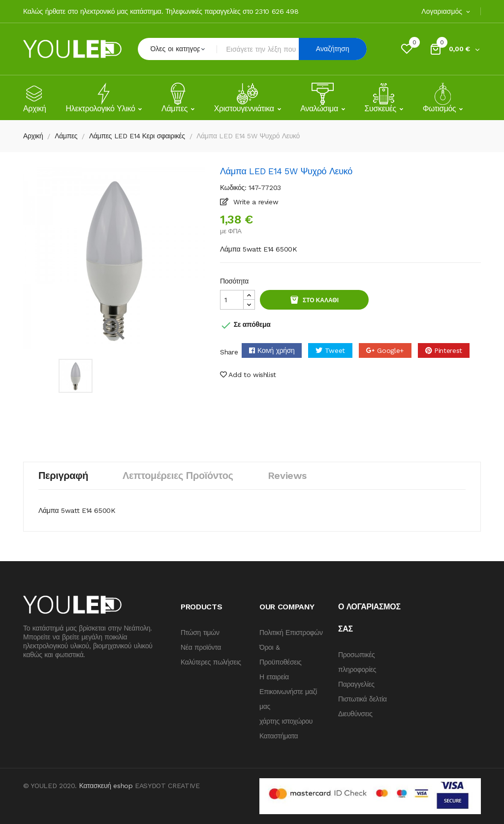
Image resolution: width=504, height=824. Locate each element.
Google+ (391, 350)
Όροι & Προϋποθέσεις (280, 655)
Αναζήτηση (333, 49)
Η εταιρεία (274, 677)
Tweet (335, 350)
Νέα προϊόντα (201, 647)
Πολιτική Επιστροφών (291, 633)
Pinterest (448, 350)
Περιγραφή (63, 475)
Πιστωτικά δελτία (362, 699)
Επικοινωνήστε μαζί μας (288, 699)
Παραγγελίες (356, 684)
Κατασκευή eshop (106, 786)
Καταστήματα (279, 736)
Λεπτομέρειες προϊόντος (178, 475)
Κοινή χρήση (276, 350)
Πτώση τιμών (200, 633)
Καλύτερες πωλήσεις (211, 662)
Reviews (287, 475)
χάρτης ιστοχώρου (286, 721)
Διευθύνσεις (355, 714)
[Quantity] (232, 300)
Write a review (255, 202)
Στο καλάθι (320, 300)
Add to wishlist (248, 375)
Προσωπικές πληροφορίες (357, 662)
